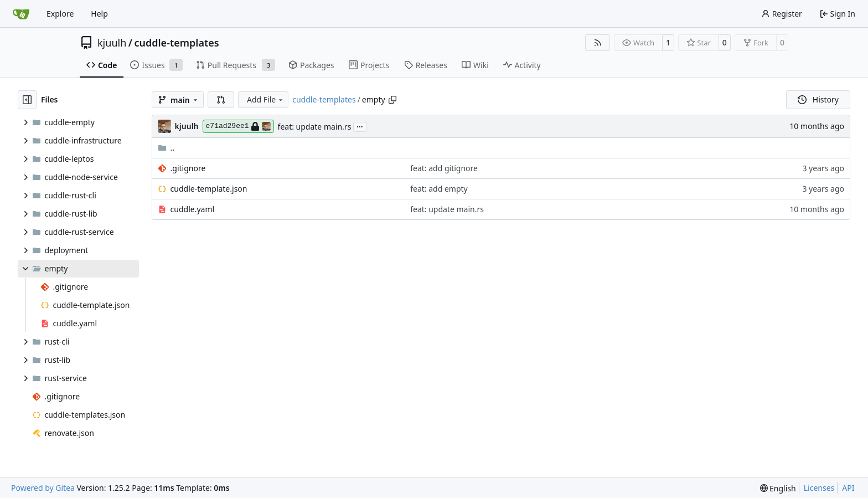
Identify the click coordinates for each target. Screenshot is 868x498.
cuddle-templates (176, 43)
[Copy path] (392, 100)
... (360, 126)
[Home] (21, 14)
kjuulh (112, 43)
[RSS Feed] (598, 43)
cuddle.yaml (193, 209)
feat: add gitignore (444, 168)
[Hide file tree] (27, 100)
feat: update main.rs (315, 127)
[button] (221, 100)
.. (166, 148)
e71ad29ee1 (238, 126)
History (818, 99)
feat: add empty (439, 189)
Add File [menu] (266, 99)
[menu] (778, 488)
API (848, 488)
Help (99, 14)
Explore (60, 14)
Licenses (819, 488)
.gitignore (188, 168)
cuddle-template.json (209, 189)
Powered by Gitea (43, 488)
